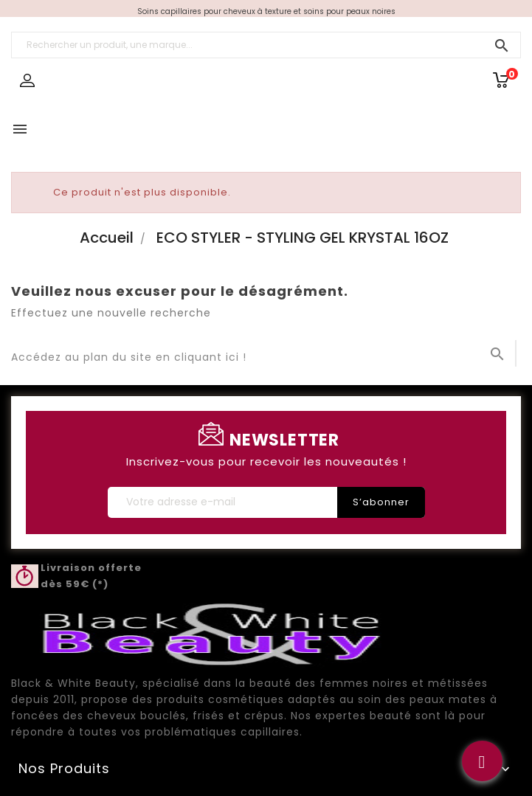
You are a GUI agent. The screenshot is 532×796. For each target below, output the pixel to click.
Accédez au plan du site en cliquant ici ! (129, 357)
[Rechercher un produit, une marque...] (266, 45)
